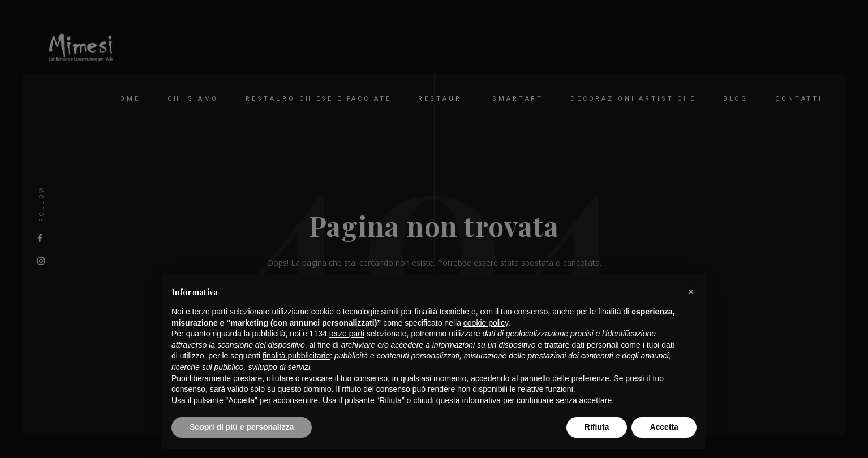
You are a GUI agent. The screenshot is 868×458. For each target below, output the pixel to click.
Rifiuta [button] (597, 427)
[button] (691, 292)
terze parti (347, 334)
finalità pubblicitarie (296, 356)
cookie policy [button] (486, 323)
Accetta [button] (664, 427)
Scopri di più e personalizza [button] (242, 427)
